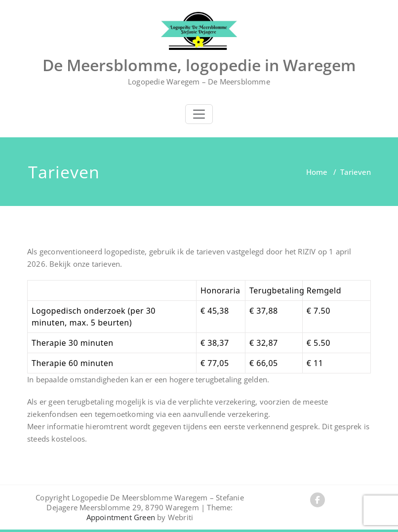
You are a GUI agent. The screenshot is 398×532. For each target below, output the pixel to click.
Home (317, 172)
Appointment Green (121, 517)
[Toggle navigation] (199, 114)
